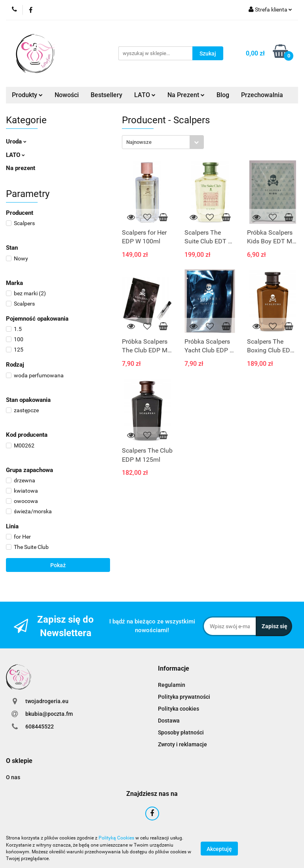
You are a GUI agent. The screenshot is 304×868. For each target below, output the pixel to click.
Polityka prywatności (184, 697)
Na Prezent (186, 95)
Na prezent (21, 168)
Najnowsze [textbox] (139, 142)
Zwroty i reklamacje (182, 744)
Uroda (16, 141)
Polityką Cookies (116, 838)
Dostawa (169, 721)
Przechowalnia (262, 95)
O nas (13, 777)
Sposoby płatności (181, 732)
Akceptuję (219, 849)
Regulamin (172, 685)
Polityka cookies (179, 709)
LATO (145, 95)
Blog (223, 95)
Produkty (27, 95)
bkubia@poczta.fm (49, 714)
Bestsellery (106, 95)
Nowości (67, 95)
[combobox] (163, 142)
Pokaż (58, 565)
